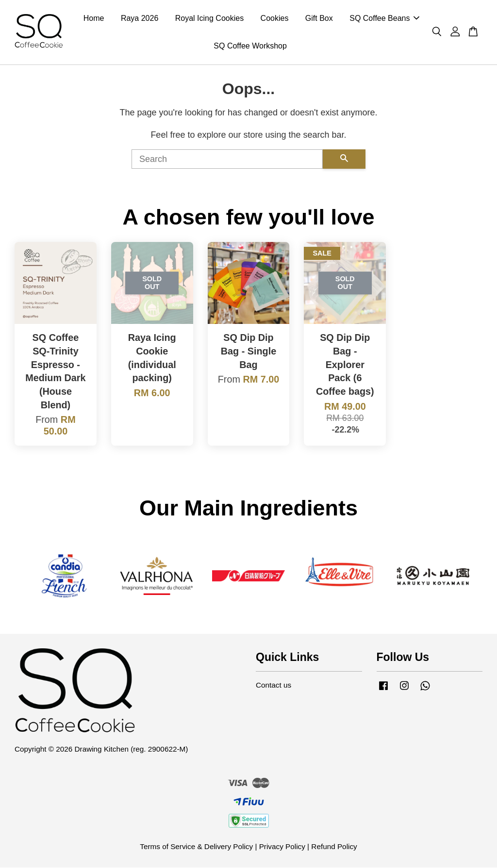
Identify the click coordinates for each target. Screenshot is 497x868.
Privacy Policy (282, 847)
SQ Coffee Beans (384, 19)
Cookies (275, 19)
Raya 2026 (140, 19)
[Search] (227, 160)
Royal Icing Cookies (209, 19)
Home (94, 19)
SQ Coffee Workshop (250, 46)
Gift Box (319, 19)
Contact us (273, 686)
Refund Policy (334, 847)
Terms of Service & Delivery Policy (196, 847)
